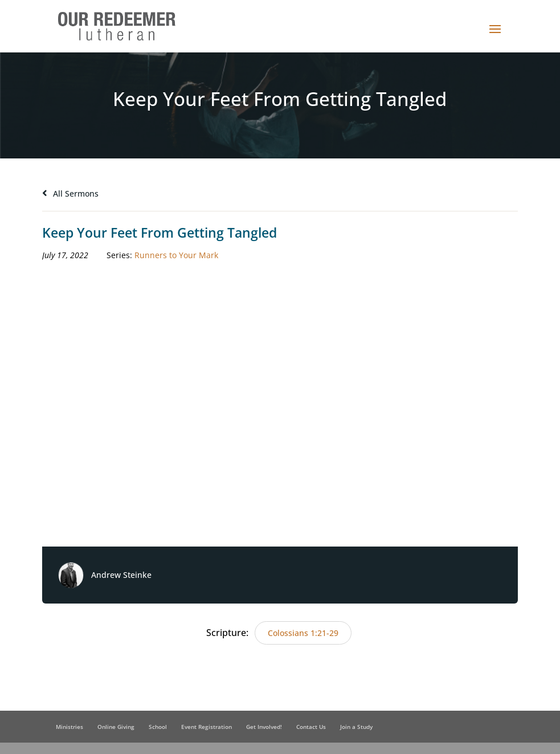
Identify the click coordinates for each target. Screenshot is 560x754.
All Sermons (70, 193)
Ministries (70, 727)
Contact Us (311, 727)
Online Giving (116, 727)
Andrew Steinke (121, 575)
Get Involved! (264, 727)
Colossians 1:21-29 (303, 633)
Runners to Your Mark (176, 255)
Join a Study (356, 727)
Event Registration (207, 727)
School (158, 727)
